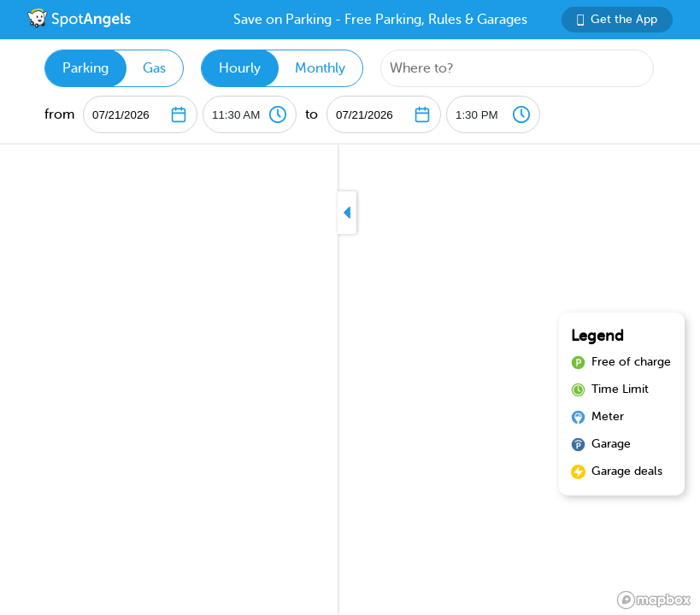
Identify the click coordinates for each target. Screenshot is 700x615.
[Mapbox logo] (654, 600)
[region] (350, 380)
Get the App (617, 19)
